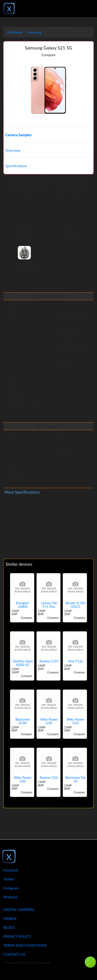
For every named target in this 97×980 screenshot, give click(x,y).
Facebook (11, 870)
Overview (13, 150)
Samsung (34, 32)
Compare (48, 55)
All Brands (15, 32)
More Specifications (22, 492)
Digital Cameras (19, 909)
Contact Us (14, 954)
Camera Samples (18, 135)
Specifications (16, 166)
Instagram (11, 888)
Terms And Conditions (25, 945)
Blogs (9, 927)
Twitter (9, 879)
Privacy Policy (17, 936)
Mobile (10, 918)
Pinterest (10, 897)
